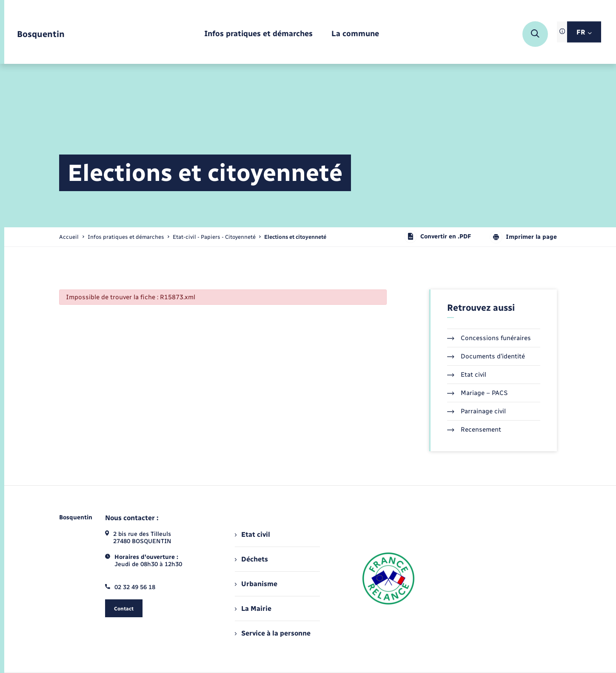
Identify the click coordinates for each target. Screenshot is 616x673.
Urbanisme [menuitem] (256, 584)
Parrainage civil (476, 411)
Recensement (474, 430)
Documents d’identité (486, 356)
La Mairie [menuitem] (253, 609)
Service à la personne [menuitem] (273, 633)
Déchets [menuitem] (251, 559)
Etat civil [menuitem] (252, 534)
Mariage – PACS (477, 393)
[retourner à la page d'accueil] (41, 34)
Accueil (69, 237)
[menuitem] (258, 34)
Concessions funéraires (489, 338)
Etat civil (467, 375)
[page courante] (295, 237)
